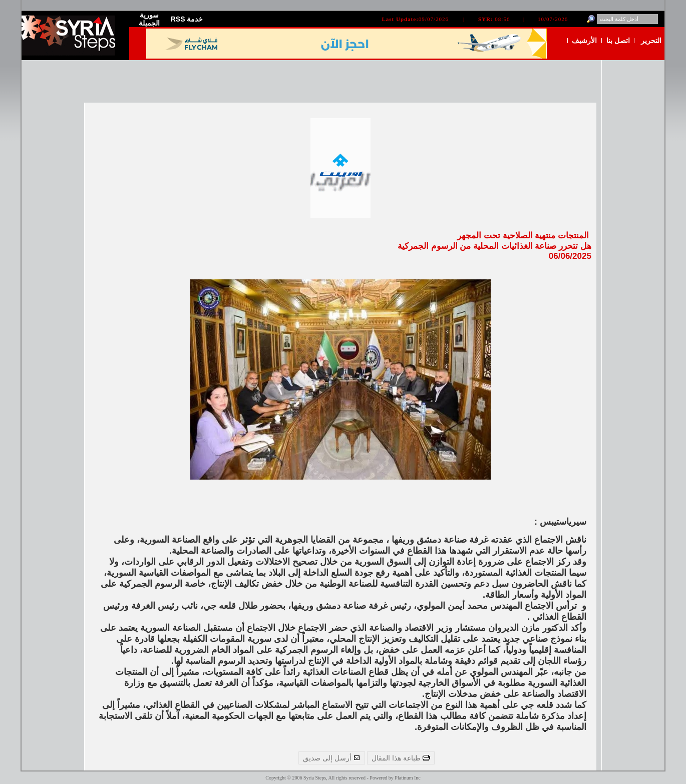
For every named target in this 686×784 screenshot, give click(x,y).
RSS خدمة (187, 19)
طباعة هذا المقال (401, 758)
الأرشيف (584, 41)
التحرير (651, 41)
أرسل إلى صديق (332, 758)
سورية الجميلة (149, 19)
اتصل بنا (618, 41)
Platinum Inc (407, 778)
